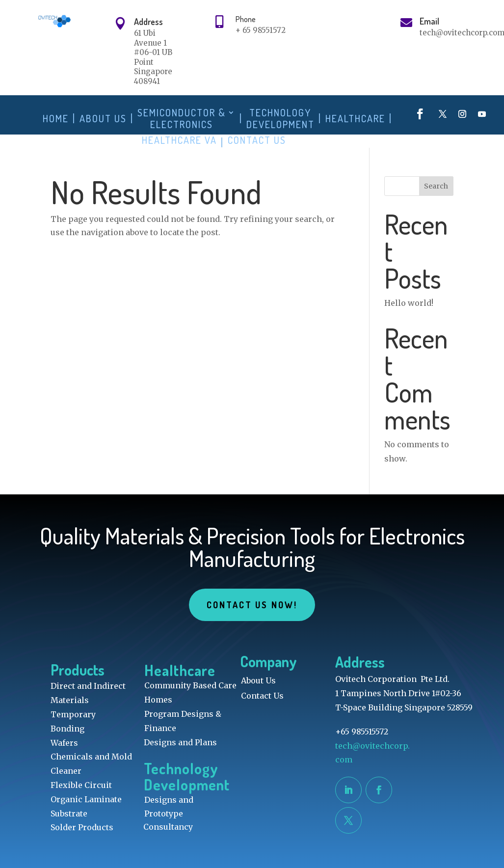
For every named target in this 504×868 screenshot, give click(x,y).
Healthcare (355, 119)
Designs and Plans (180, 742)
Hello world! (409, 303)
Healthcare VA (179, 140)
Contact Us (257, 140)
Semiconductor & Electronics (182, 119)
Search (436, 186)
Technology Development (280, 119)
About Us (103, 119)
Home (56, 119)
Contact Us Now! (252, 605)
